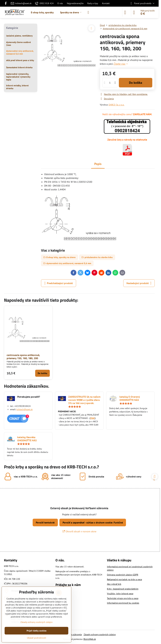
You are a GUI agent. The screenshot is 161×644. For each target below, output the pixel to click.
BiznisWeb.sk (90, 639)
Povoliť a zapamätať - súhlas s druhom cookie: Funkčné (93, 522)
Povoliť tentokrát (45, 522)
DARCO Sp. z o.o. (117, 105)
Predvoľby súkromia (72, 634)
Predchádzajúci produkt (59, 283)
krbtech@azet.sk (25, 409)
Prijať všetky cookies (37, 631)
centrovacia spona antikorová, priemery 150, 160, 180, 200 (23, 357)
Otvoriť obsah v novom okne (79, 531)
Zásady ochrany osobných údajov (100, 634)
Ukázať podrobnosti (37, 638)
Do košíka (136, 83)
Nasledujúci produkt (139, 283)
